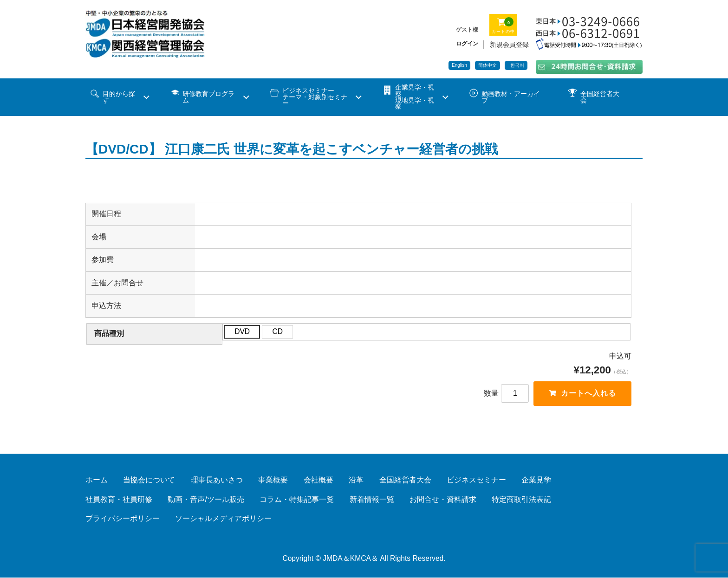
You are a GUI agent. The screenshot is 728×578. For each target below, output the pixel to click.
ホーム (97, 480)
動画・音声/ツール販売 (206, 500)
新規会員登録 (509, 45)
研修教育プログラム (208, 97)
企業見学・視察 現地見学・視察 (415, 97)
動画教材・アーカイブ (511, 97)
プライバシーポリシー (123, 519)
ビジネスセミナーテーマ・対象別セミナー (315, 97)
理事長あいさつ (217, 480)
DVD (242, 331)
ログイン (467, 44)
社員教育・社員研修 (119, 500)
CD (277, 331)
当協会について (149, 480)
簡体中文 (487, 65)
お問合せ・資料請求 (443, 500)
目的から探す (119, 97)
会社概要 (318, 480)
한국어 (517, 65)
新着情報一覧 (372, 500)
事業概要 (273, 480)
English (459, 65)
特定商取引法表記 (521, 500)
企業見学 (536, 480)
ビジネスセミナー (476, 480)
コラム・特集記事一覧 (297, 500)
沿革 (356, 480)
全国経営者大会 (600, 97)
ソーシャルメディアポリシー (223, 519)
